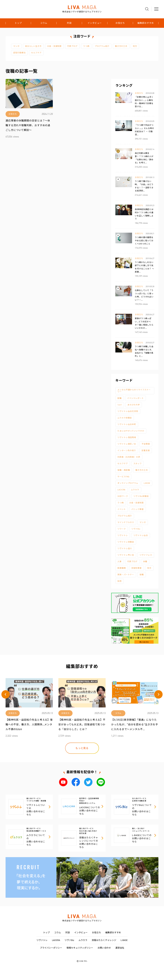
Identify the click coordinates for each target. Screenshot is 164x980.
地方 (135, 46)
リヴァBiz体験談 (141, 496)
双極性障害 (137, 568)
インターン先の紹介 (127, 451)
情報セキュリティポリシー (80, 948)
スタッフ (138, 464)
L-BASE (124, 940)
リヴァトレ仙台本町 (127, 424)
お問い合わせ (104, 948)
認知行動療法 (19, 53)
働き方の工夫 (121, 46)
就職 (120, 398)
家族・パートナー (126, 575)
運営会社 (120, 948)
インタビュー (95, 23)
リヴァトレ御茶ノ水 (127, 444)
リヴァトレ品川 (125, 549)
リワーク (122, 529)
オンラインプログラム (128, 483)
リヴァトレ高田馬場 (127, 437)
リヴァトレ (123, 535)
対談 (69, 23)
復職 (142, 575)
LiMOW (147, 483)
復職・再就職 (124, 470)
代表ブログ (72, 46)
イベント (122, 509)
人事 (120, 562)
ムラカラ (135, 490)
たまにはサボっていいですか (131, 431)
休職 (145, 562)
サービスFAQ (123, 477)
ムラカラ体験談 (125, 418)
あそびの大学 (134, 405)
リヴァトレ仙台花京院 (128, 411)
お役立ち (120, 23)
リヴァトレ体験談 (126, 542)
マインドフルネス (126, 522)
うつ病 (86, 46)
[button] (6, 694)
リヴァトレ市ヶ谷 (126, 555)
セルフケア (36, 53)
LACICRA (121, 490)
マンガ (16, 46)
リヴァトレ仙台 (141, 535)
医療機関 (122, 568)
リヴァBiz (136, 529)
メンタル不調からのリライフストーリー (134, 391)
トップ (18, 23)
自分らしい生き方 (33, 46)
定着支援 (146, 451)
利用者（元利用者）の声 (129, 457)
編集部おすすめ (146, 23)
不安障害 (146, 444)
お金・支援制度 (54, 46)
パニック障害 (138, 509)
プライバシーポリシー (51, 948)
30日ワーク (123, 496)
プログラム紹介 (102, 46)
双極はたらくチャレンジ (104, 940)
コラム (44, 23)
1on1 (120, 405)
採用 (120, 581)
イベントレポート (135, 398)
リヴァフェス (146, 555)
